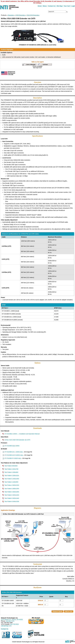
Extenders (11, 15)
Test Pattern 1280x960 (11, 472)
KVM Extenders (20, 15)
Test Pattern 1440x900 (11, 482)
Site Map (59, 6)
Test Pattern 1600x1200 (12, 485)
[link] (17, 635)
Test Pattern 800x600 (11, 466)
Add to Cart (69, 611)
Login (73, 6)
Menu (45, 6)
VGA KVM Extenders (33, 15)
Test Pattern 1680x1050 (12, 489)
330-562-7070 (10, 621)
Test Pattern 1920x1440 (12, 498)
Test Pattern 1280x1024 (12, 475)
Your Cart (67, 6)
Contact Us (52, 6)
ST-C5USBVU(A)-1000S (12, 446)
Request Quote (57, 611)
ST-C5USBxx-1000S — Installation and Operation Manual (22, 434)
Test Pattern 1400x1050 (12, 479)
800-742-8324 (14, 624)
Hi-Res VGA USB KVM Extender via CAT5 (17, 440)
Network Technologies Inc (9, 618)
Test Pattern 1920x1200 (12, 495)
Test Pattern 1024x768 (11, 469)
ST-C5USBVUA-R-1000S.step (14, 455)
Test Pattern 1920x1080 (12, 492)
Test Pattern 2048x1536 (12, 501)
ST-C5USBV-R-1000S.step (13, 458)
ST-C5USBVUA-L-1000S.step (14, 452)
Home (40, 6)
